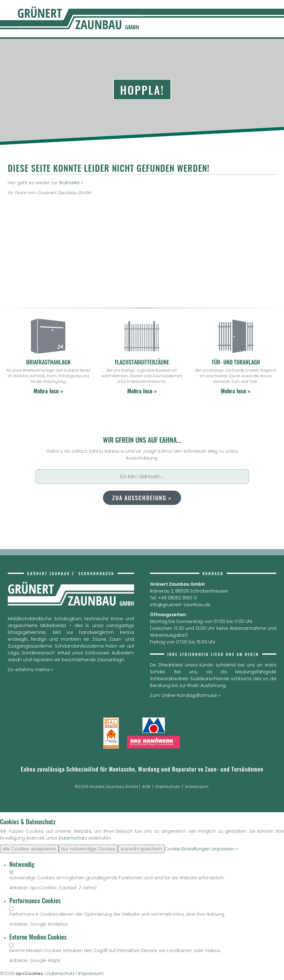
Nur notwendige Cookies (88, 849)
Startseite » (71, 183)
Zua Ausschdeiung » (142, 498)
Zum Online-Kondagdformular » (185, 695)
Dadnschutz (168, 787)
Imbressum (197, 787)
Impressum (91, 973)
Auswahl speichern (141, 849)
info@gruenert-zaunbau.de (180, 605)
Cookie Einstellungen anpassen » (201, 849)
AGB (146, 787)
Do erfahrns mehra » (30, 670)
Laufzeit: (69, 888)
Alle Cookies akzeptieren (29, 849)
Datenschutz (73, 838)
